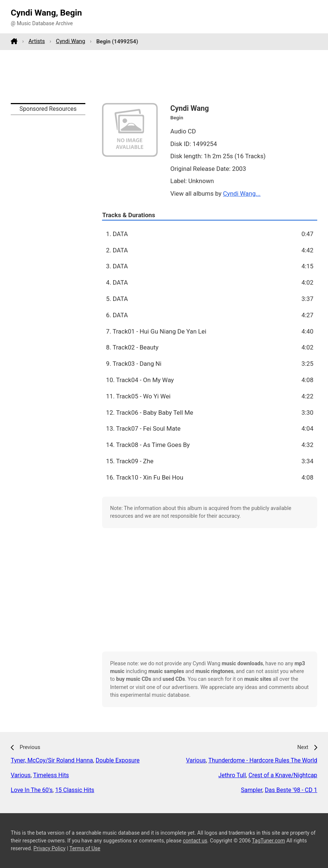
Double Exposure (118, 760)
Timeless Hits (51, 775)
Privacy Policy (50, 848)
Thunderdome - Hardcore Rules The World (263, 760)
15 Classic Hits (75, 790)
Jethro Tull (232, 775)
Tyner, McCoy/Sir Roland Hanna (52, 760)
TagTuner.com (268, 841)
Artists (37, 41)
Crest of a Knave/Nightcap (283, 775)
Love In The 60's (32, 790)
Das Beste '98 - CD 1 (291, 790)
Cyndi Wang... (242, 193)
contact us (195, 841)
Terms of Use (85, 848)
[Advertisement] (164, 76)
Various (21, 775)
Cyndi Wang (71, 41)
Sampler (251, 790)
